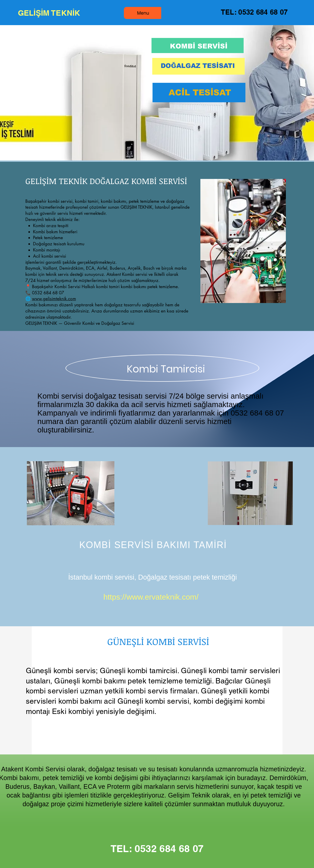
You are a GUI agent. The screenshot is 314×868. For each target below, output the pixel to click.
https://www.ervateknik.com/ (151, 597)
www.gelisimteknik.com (54, 299)
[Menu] (143, 13)
